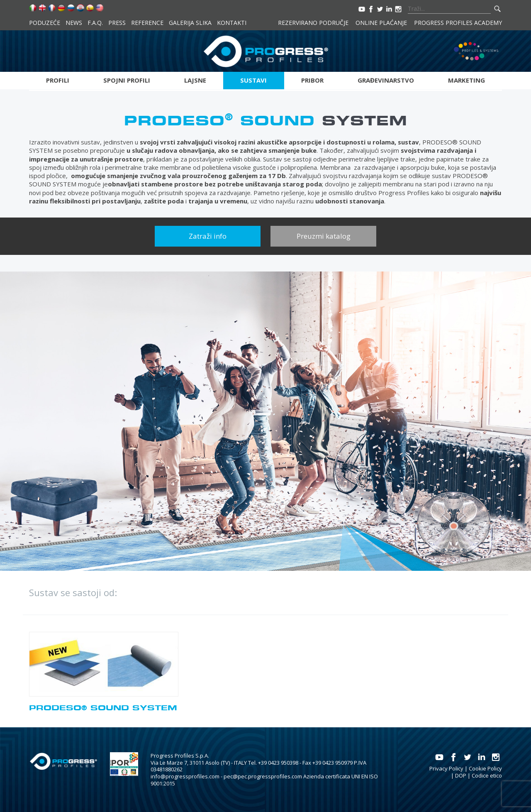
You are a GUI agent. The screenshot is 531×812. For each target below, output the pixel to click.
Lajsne (195, 80)
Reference (147, 23)
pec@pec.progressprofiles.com (263, 776)
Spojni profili (127, 80)
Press (117, 23)
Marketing (466, 80)
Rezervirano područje (313, 23)
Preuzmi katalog (324, 236)
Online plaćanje (381, 23)
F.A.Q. (95, 23)
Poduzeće (45, 23)
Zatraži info (208, 236)
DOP (461, 775)
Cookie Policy (485, 768)
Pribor (312, 80)
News (74, 23)
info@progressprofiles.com (185, 776)
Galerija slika (190, 23)
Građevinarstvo (386, 80)
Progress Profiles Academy (458, 23)
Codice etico (487, 775)
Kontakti (232, 23)
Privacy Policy (446, 768)
